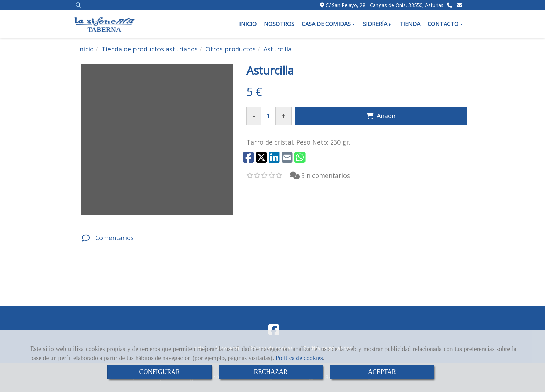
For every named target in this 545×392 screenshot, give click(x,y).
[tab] (272, 238)
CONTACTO (445, 24)
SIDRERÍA (377, 24)
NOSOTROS (279, 24)
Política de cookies (299, 358)
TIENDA (410, 24)
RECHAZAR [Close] (271, 372)
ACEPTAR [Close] (382, 372)
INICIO (248, 24)
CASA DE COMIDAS (329, 24)
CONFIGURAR (159, 372)
